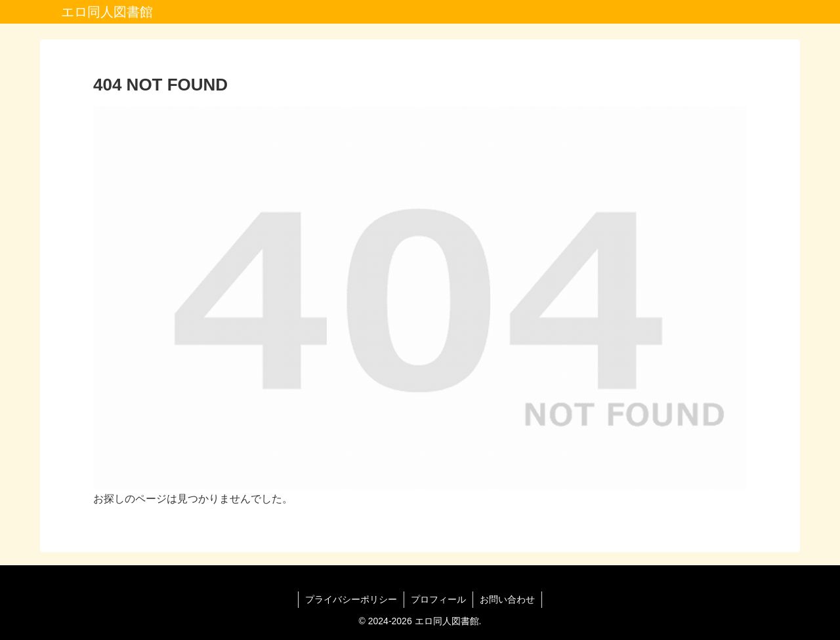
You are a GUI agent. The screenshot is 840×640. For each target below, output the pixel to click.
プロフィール (438, 599)
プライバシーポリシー (351, 599)
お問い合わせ (507, 599)
